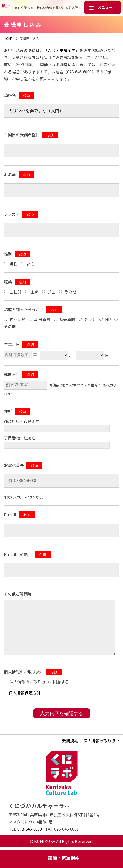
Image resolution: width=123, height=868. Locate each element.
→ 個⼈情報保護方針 (22, 693)
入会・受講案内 (61, 50)
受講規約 (70, 741)
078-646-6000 (30, 829)
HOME (8, 38)
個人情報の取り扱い (101, 741)
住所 (8, 411)
